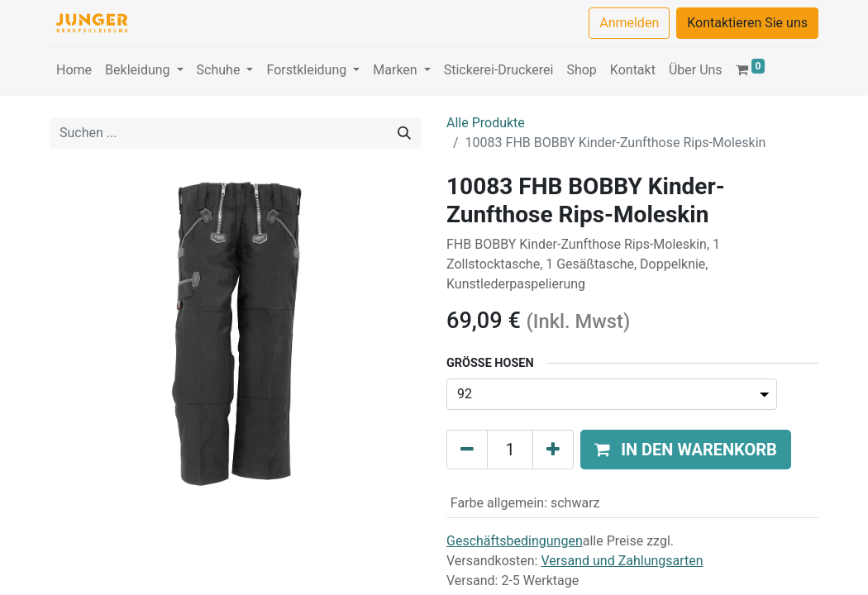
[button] (686, 450)
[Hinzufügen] (553, 450)
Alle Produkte (486, 123)
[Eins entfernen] (467, 450)
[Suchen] (404, 133)
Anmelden (629, 23)
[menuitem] (74, 70)
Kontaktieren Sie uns (747, 23)
